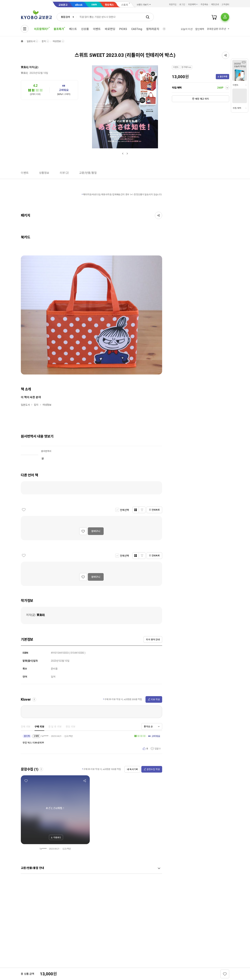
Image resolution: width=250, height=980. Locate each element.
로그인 (182, 5)
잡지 (44, 41)
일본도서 (31, 41)
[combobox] (67, 17)
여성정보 (57, 41)
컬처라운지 (153, 29)
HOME (22, 41)
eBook (79, 5)
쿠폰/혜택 (237, 108)
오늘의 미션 (187, 29)
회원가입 (173, 5)
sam (94, 4)
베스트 (73, 29)
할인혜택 (200, 29)
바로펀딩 (110, 29)
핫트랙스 (109, 5)
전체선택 (124, 510)
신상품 (85, 29)
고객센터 (225, 5)
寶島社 (25, 67)
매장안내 (215, 5)
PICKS (123, 29)
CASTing (137, 29)
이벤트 (97, 29)
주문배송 (204, 5)
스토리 (125, 5)
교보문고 (63, 5)
